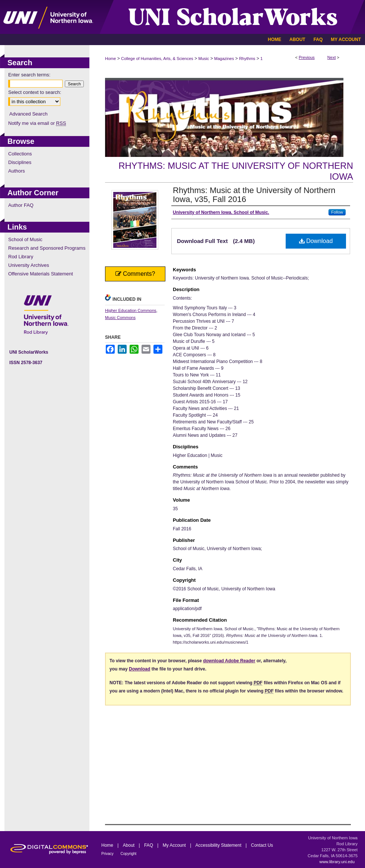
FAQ (149, 845)
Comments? (135, 274)
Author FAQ (21, 205)
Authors (17, 171)
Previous (307, 57)
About (129, 845)
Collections (20, 154)
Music (204, 59)
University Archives (29, 265)
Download (316, 241)
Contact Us (262, 845)
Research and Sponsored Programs (47, 248)
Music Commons (120, 318)
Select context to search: (35, 92)
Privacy (108, 854)
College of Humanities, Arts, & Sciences (157, 59)
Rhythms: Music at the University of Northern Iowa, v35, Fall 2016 (254, 195)
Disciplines (20, 162)
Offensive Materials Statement (41, 274)
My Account (175, 845)
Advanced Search (28, 114)
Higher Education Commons (131, 310)
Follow (337, 212)
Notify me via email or (37, 123)
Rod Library (21, 257)
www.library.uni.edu (337, 862)
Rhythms (247, 59)
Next (332, 57)
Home (110, 59)
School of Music (25, 239)
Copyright (129, 854)
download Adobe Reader (229, 661)
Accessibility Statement (219, 845)
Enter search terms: (29, 75)
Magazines (224, 59)
